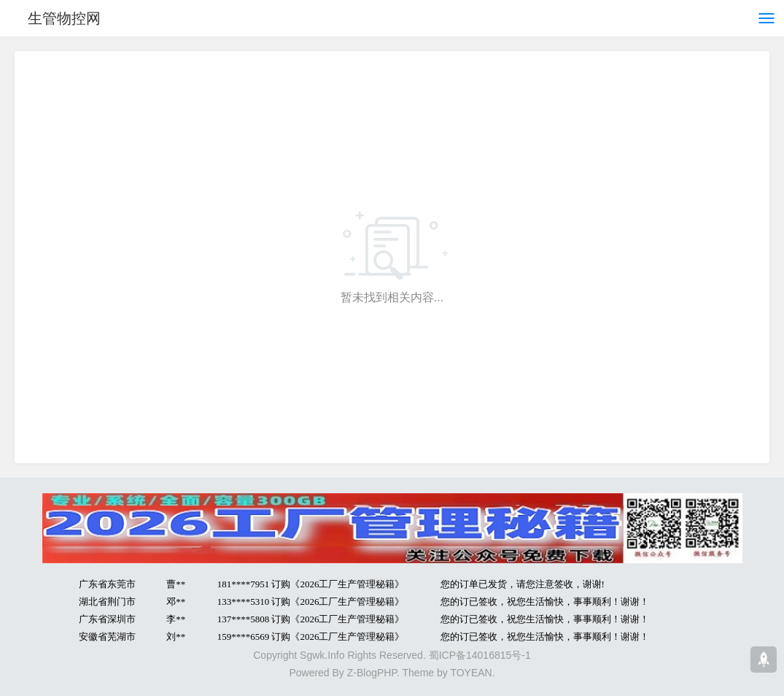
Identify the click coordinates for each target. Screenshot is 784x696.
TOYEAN (471, 673)
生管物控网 (64, 18)
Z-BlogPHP (372, 673)
